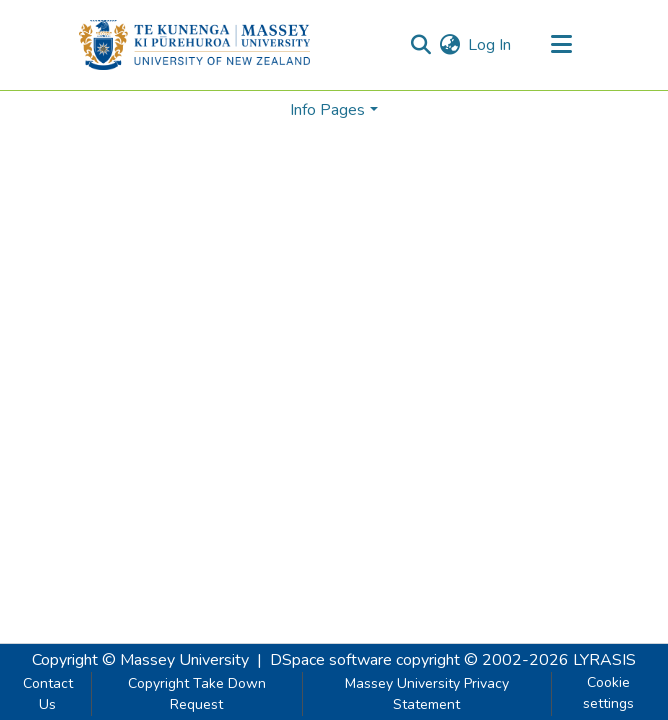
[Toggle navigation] (561, 45)
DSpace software (331, 660)
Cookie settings (608, 693)
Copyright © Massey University (140, 660)
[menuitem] (449, 45)
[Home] (194, 45)
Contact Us (48, 694)
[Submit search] (420, 45)
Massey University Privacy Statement (427, 694)
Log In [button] (490, 45)
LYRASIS (604, 660)
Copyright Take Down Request (197, 694)
